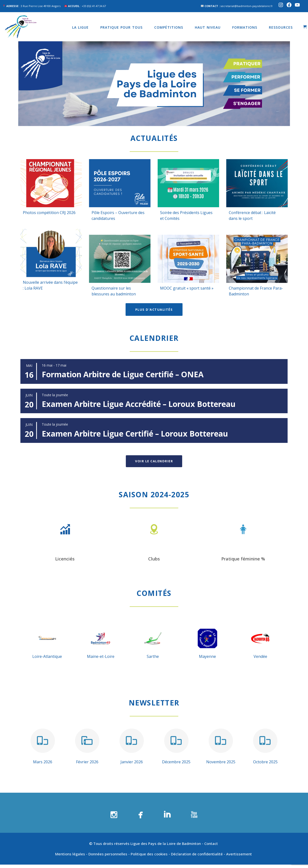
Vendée (260, 656)
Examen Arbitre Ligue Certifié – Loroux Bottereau (135, 434)
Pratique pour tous (121, 27)
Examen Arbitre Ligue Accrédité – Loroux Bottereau (139, 404)
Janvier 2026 (132, 762)
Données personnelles (108, 854)
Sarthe (153, 656)
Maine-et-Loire (101, 656)
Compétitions (169, 27)
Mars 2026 (43, 762)
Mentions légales (70, 854)
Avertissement (240, 854)
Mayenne (207, 656)
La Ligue (80, 27)
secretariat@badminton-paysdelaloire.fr (247, 6)
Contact (212, 843)
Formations (245, 27)
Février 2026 (87, 762)
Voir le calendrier (154, 461)
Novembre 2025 (221, 762)
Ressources (281, 27)
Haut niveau (208, 27)
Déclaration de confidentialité (197, 854)
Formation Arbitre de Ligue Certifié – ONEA (123, 374)
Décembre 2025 (176, 762)
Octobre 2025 (265, 762)
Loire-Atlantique (47, 656)
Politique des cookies (149, 854)
